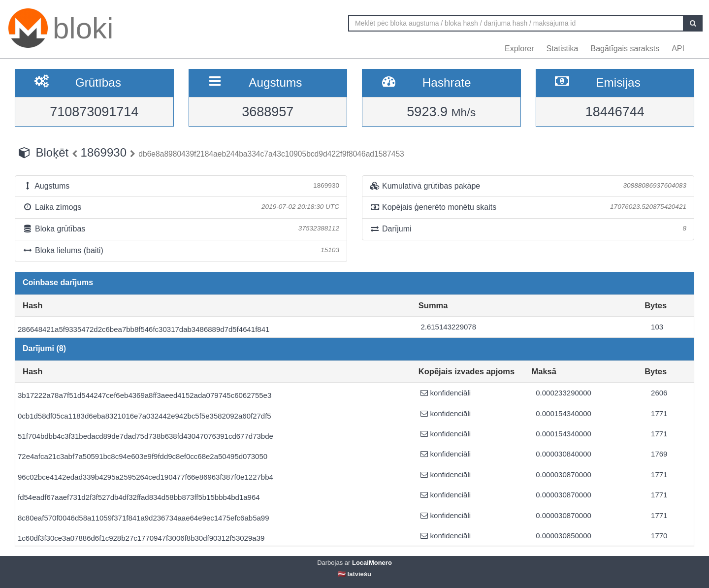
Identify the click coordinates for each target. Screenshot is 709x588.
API (678, 49)
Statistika (563, 49)
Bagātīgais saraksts (625, 49)
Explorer (519, 49)
